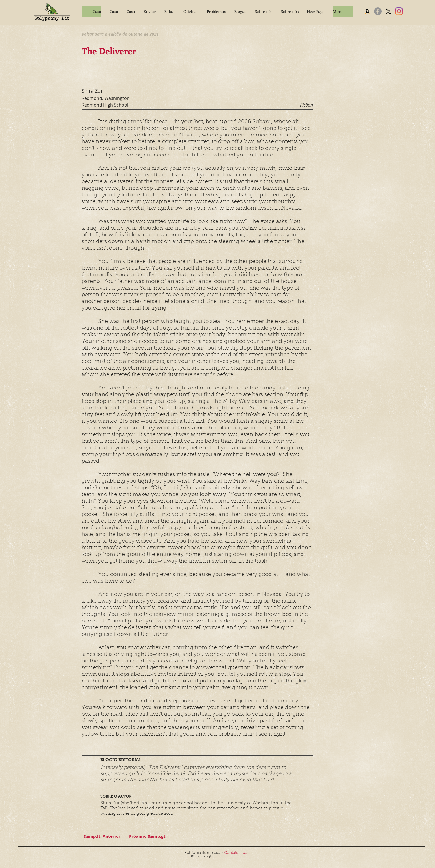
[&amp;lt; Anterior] (102, 836)
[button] (150, 11)
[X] (388, 11)
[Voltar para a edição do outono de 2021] (120, 34)
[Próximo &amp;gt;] (148, 836)
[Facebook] (378, 11)
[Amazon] (367, 11)
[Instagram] (399, 11)
